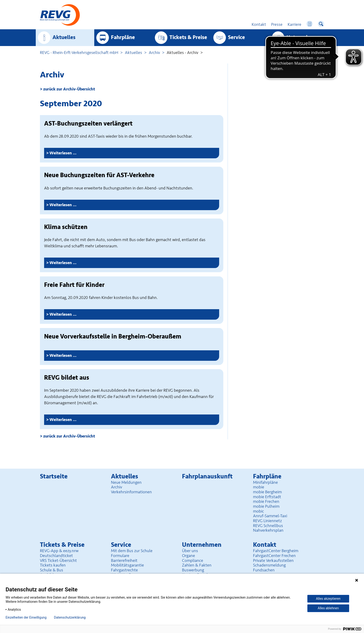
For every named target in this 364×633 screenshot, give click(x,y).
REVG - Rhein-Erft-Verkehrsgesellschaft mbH (79, 53)
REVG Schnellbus (268, 526)
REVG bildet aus (67, 378)
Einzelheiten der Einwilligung (26, 617)
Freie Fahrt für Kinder (74, 285)
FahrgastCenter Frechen (274, 556)
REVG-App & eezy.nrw (59, 551)
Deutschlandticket (56, 556)
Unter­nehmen (303, 37)
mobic (258, 511)
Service (236, 37)
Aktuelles (64, 37)
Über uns (190, 551)
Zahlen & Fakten (197, 565)
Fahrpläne (123, 37)
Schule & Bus (52, 570)
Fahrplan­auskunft (207, 476)
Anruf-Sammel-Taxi (270, 516)
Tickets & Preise (188, 37)
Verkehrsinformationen (131, 492)
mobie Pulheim (266, 506)
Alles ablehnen (328, 608)
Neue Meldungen (126, 482)
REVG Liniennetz (267, 521)
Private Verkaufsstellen (273, 560)
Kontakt (265, 545)
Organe (188, 556)
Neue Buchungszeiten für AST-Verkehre (99, 175)
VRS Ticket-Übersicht (58, 560)
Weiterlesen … (78, 154)
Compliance (193, 560)
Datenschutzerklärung (70, 617)
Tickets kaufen (53, 565)
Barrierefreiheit (124, 560)
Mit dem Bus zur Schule (132, 551)
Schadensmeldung (269, 565)
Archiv (154, 53)
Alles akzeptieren (328, 599)
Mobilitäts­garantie (127, 565)
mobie (259, 487)
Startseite (54, 476)
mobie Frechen (266, 501)
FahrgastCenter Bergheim (276, 551)
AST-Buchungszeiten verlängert (88, 124)
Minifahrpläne (265, 482)
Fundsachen (264, 570)
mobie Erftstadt (267, 497)
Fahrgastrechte (124, 570)
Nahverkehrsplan (268, 530)
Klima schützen (66, 227)
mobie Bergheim (267, 492)
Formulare (120, 556)
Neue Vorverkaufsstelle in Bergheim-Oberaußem (113, 336)
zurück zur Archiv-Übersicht (69, 89)
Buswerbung (193, 570)
